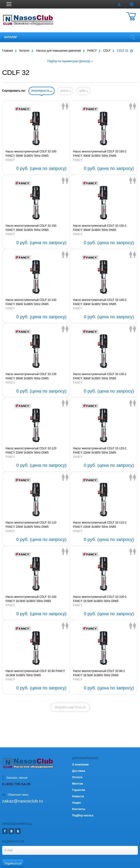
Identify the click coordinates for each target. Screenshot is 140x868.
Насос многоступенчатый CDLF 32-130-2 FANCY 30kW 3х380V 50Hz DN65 (100, 376)
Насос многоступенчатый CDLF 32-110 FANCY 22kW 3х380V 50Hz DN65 (31, 525)
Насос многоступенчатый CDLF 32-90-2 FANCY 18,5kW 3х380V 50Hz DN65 (99, 673)
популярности (41, 91)
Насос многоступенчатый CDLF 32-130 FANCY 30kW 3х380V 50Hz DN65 (31, 376)
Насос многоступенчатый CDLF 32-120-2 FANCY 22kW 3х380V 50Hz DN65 (100, 450)
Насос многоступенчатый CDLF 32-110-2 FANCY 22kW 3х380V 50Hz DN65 (100, 525)
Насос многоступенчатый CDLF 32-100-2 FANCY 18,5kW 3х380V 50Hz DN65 (100, 599)
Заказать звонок (15, 778)
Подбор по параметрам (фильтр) (70, 61)
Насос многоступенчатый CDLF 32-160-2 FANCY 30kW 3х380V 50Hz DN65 (100, 154)
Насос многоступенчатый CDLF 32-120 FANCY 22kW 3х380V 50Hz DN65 (31, 450)
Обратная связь (15, 795)
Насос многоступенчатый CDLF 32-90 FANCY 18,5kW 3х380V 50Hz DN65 (35, 673)
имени (65, 91)
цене (84, 91)
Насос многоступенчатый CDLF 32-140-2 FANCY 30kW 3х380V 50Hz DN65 (100, 302)
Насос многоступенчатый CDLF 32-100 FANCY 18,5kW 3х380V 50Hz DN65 (31, 599)
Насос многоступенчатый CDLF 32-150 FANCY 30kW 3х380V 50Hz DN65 (31, 228)
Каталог (11, 37)
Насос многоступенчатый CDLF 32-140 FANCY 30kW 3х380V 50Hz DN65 (31, 302)
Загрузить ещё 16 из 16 (70, 707)
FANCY (10, 160)
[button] (9, 4)
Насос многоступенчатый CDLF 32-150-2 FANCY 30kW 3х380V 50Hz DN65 (100, 228)
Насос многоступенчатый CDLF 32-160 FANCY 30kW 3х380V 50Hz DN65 (31, 154)
